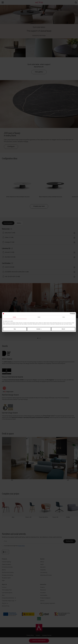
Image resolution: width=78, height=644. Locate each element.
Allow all (63, 329)
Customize (39, 329)
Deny (15, 329)
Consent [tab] (14, 317)
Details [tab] (39, 317)
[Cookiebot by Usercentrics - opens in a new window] (68, 314)
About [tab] (64, 317)
